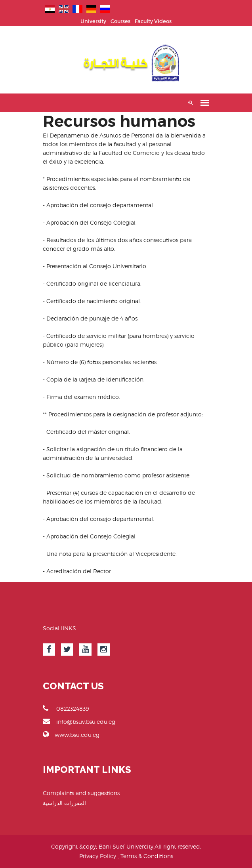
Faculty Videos (153, 21)
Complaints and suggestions (81, 793)
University (93, 21)
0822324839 (66, 708)
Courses (120, 21)
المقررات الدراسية (64, 803)
